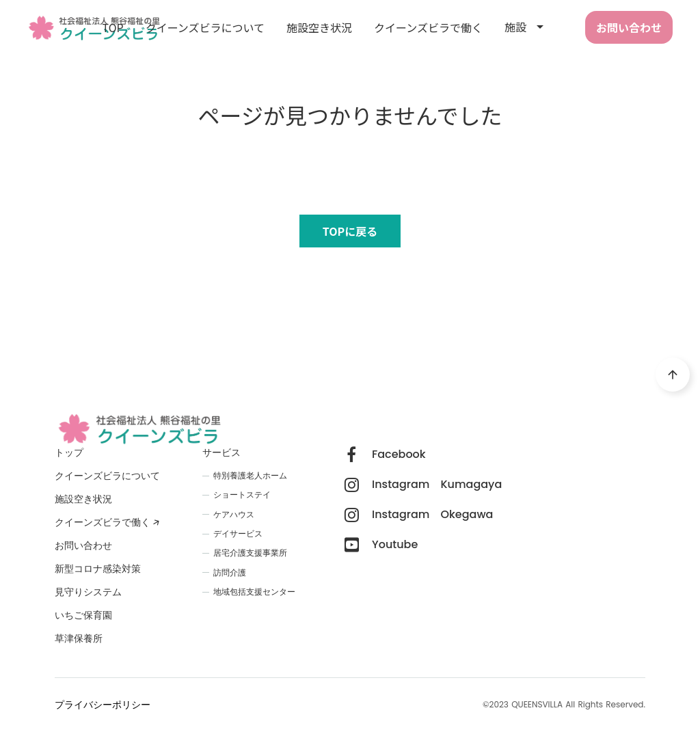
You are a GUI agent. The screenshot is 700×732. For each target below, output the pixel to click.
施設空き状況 (319, 27)
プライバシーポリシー (103, 705)
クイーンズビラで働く (428, 27)
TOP (113, 27)
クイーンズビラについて (205, 27)
